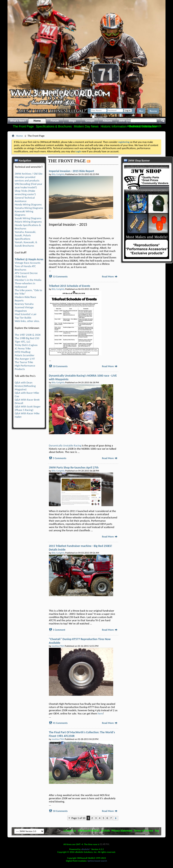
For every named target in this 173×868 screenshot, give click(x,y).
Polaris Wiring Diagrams (28, 222)
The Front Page (23, 126)
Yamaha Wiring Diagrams (29, 208)
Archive (106, 831)
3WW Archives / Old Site (29, 174)
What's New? (18, 121)
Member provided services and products (27, 179)
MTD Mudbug (23, 352)
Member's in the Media (28, 280)
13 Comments (60, 277)
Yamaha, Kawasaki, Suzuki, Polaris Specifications (25, 235)
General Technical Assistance (25, 199)
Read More (110, 277)
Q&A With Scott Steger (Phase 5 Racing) (28, 408)
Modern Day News (86, 126)
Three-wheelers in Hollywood (25, 285)
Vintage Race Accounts (28, 263)
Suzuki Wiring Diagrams (28, 218)
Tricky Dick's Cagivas (26, 345)
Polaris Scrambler (25, 355)
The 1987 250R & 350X (28, 335)
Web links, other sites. (27, 321)
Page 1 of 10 (78, 818)
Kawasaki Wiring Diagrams (24, 213)
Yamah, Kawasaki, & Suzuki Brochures (26, 244)
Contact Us (70, 831)
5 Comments (60, 458)
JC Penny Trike (23, 348)
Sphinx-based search (97, 861)
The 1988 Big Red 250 (27, 338)
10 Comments (60, 366)
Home (37, 121)
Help (141, 111)
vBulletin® (86, 849)
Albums (107, 121)
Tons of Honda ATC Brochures (25, 268)
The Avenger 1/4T (25, 359)
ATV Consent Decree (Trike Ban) (26, 275)
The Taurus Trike (24, 362)
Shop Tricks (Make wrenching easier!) (25, 192)
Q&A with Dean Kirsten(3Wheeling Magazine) (25, 386)
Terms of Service (144, 831)
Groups (90, 121)
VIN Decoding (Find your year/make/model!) (29, 186)
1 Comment (59, 630)
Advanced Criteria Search (144, 126)
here (100, 713)
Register (153, 111)
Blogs (72, 121)
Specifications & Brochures (54, 126)
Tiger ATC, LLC (23, 342)
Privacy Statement (122, 831)
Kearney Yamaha (24, 304)
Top (157, 831)
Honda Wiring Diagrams (28, 204)
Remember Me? (99, 117)
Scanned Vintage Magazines (24, 309)
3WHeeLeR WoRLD (88, 831)
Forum (55, 121)
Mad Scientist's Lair (26, 314)
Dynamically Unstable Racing (65, 445)
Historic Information (114, 126)
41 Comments (60, 723)
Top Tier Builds (23, 318)
